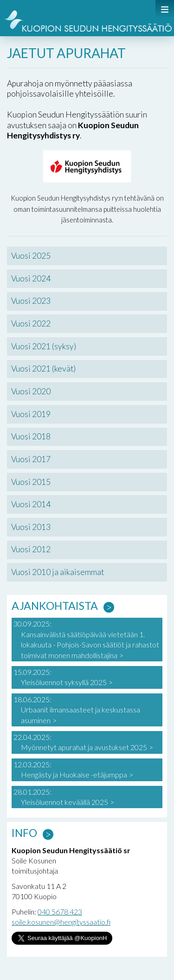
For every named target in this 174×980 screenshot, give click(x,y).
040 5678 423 (60, 911)
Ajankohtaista (55, 606)
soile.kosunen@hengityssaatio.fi (61, 922)
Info (24, 833)
